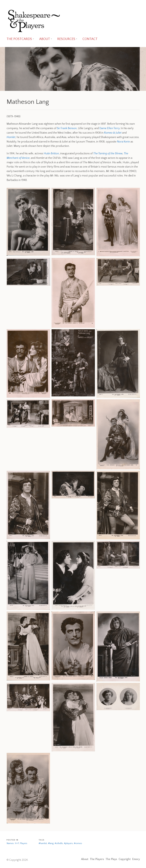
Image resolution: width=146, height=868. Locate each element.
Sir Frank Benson (67, 128)
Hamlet (11, 137)
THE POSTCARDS (19, 39)
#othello (59, 843)
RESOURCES (66, 39)
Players (24, 843)
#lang (51, 843)
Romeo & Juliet (113, 133)
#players (68, 843)
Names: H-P (13, 843)
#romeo (78, 843)
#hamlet (43, 843)
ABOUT (45, 39)
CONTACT (90, 39)
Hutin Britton (51, 154)
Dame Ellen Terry (109, 128)
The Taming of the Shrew (108, 154)
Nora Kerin (123, 142)
